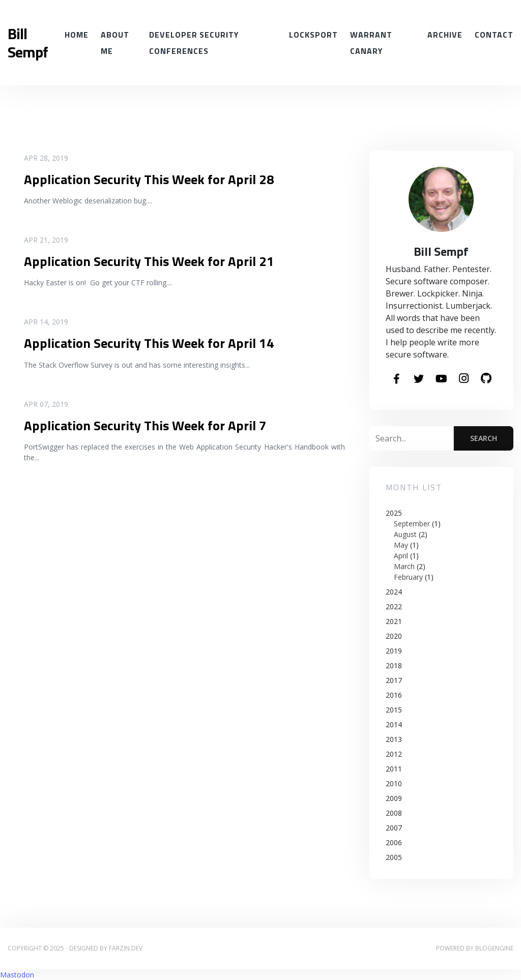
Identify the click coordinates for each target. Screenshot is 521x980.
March (404, 566)
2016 (394, 695)
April (401, 556)
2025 (441, 545)
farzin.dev (126, 948)
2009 (394, 798)
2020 (394, 636)
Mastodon (17, 975)
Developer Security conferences (194, 43)
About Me (115, 43)
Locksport (313, 35)
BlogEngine (494, 948)
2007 (394, 828)
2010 (394, 783)
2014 (394, 724)
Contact (494, 35)
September (412, 524)
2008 (394, 813)
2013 (394, 739)
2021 (394, 621)
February (408, 577)
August (405, 534)
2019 (394, 651)
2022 (394, 606)
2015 (394, 710)
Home (77, 35)
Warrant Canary (371, 43)
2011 (394, 769)
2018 (394, 665)
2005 (394, 857)
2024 (394, 592)
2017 (394, 680)
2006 (394, 842)
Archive (445, 35)
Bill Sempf (28, 43)
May (401, 545)
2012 (394, 754)
